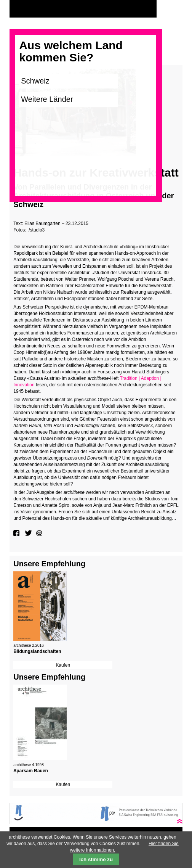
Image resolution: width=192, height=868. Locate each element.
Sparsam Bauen (31, 771)
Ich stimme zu (96, 859)
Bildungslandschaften (37, 651)
